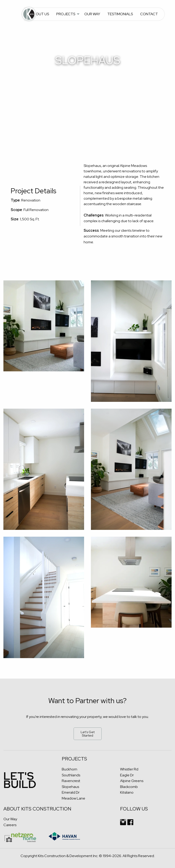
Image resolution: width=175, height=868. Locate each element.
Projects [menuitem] (66, 14)
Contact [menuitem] (149, 14)
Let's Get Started (88, 733)
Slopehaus (70, 787)
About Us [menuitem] (40, 14)
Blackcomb (129, 787)
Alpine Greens (132, 781)
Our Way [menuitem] (92, 14)
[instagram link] (123, 824)
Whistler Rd (129, 769)
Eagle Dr (127, 775)
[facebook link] (130, 824)
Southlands (71, 775)
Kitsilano (127, 792)
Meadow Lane (73, 798)
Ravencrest (71, 781)
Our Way (10, 819)
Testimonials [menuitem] (120, 14)
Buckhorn (69, 769)
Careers (10, 825)
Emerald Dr (71, 792)
